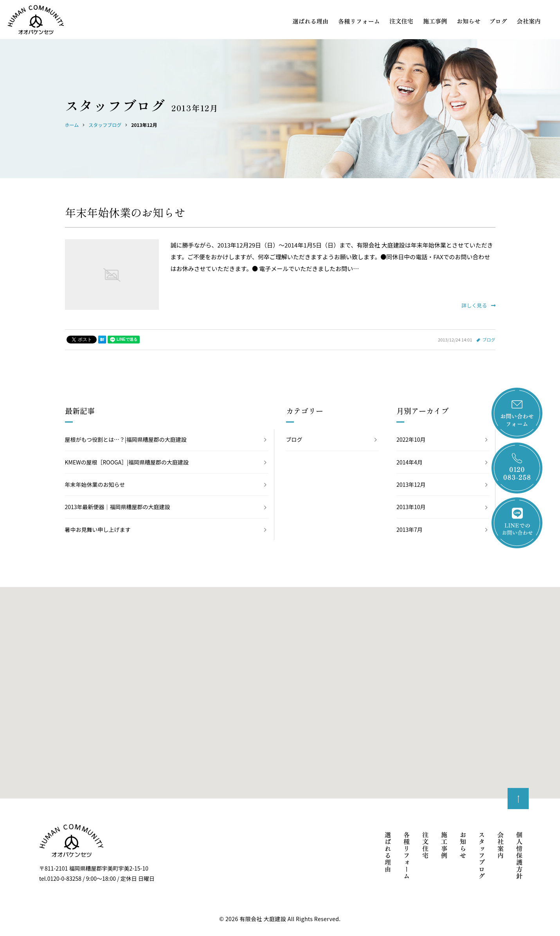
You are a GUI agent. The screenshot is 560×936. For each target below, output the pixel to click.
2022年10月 (411, 439)
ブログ (489, 340)
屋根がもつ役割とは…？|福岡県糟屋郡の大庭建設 (126, 439)
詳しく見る (478, 305)
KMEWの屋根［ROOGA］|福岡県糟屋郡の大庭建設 (127, 462)
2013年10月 (411, 507)
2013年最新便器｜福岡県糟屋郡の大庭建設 (118, 507)
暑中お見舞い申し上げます (98, 529)
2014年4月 (410, 462)
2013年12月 (411, 484)
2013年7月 (410, 529)
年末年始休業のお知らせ (125, 212)
